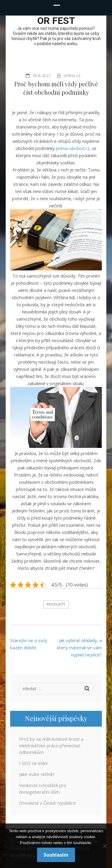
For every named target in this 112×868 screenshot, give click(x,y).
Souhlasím (56, 855)
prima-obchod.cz (73, 148)
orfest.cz (72, 75)
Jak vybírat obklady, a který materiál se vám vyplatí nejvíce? (79, 647)
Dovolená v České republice (47, 803)
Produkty (56, 604)
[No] (105, 846)
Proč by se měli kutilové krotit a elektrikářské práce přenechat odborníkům (51, 745)
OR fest (56, 21)
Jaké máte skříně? (37, 774)
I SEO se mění (33, 763)
